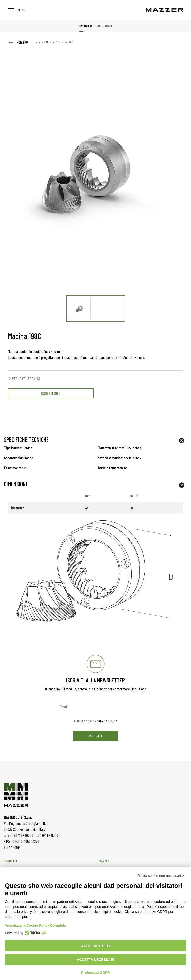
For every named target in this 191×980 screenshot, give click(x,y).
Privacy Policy (107, 721)
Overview (86, 26)
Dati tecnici (104, 26)
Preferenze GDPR (95, 973)
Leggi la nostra (96, 721)
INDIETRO (18, 42)
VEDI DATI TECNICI (24, 379)
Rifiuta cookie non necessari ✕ (161, 876)
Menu (17, 10)
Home (39, 42)
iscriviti (95, 736)
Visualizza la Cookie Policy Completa (36, 925)
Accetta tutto (95, 946)
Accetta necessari (96, 960)
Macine (50, 42)
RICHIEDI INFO (51, 393)
